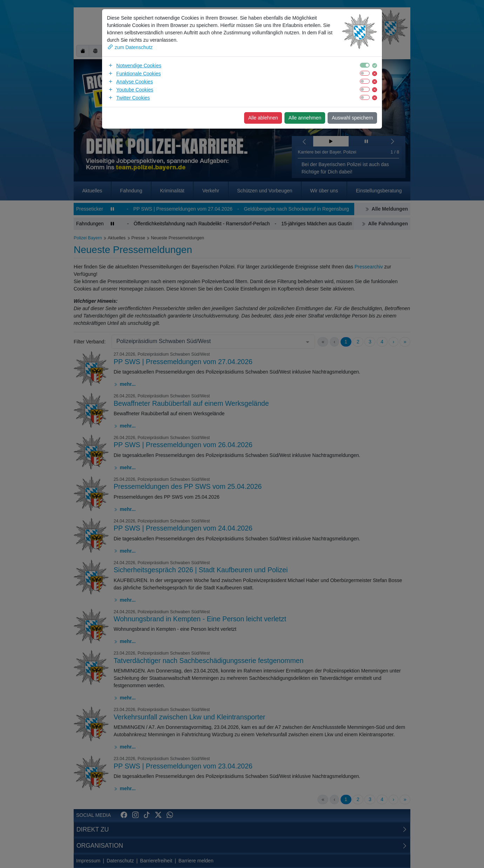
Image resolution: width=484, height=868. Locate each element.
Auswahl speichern (352, 118)
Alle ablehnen (263, 118)
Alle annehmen (305, 118)
